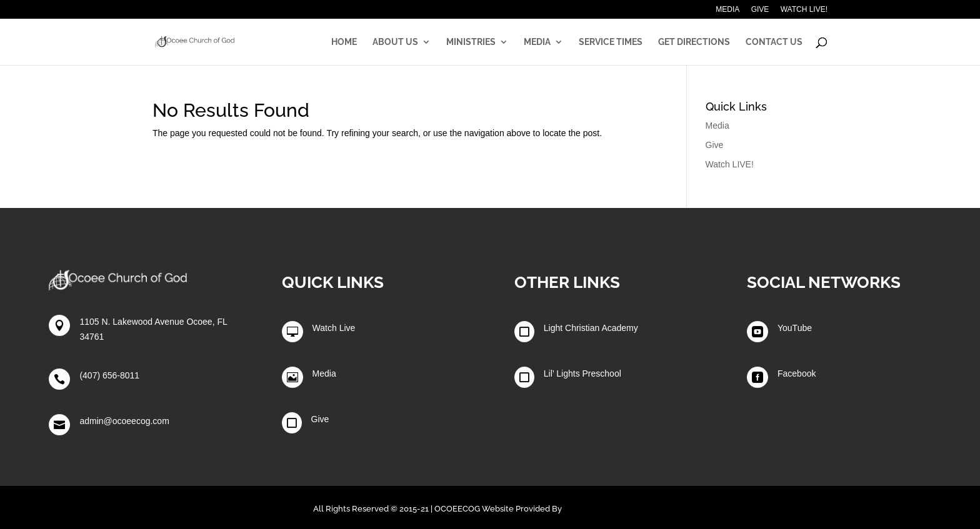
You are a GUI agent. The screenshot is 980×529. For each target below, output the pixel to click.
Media (727, 10)
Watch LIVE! (804, 10)
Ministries (471, 42)
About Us (395, 42)
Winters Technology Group (616, 509)
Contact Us (774, 42)
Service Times (611, 42)
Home (344, 42)
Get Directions (694, 42)
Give (760, 10)
